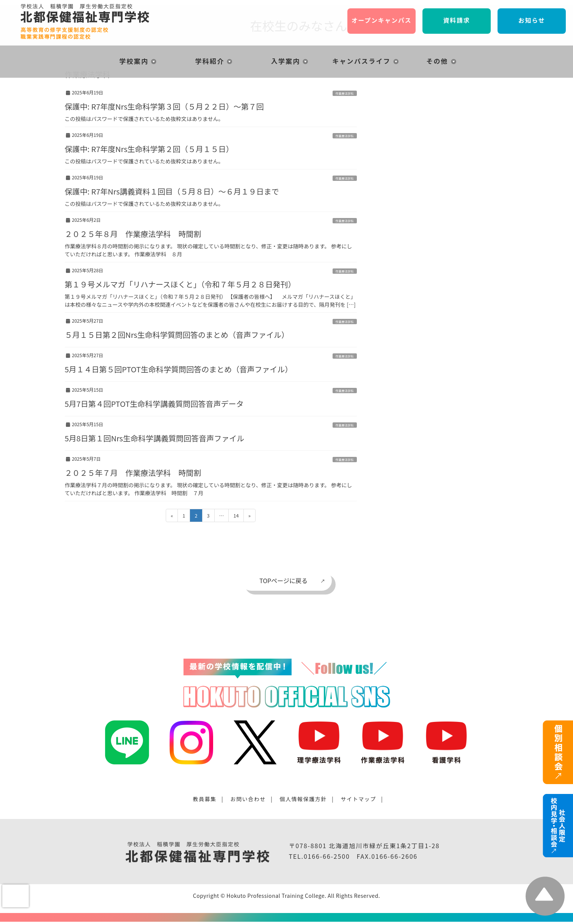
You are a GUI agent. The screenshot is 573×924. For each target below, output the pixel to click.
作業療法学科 (345, 93)
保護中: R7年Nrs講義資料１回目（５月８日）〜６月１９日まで (172, 191)
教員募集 (205, 799)
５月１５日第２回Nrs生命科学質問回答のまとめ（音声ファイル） (177, 335)
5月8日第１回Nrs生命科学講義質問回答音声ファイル (155, 438)
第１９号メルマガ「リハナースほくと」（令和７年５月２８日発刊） (180, 284)
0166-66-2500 (327, 856)
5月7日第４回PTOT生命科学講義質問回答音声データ (154, 404)
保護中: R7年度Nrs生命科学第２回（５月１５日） (149, 149)
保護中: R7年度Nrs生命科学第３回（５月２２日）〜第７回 (164, 106)
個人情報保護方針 (303, 799)
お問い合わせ (248, 799)
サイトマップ (358, 799)
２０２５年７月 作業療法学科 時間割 (137, 473)
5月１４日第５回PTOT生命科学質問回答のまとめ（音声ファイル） (179, 369)
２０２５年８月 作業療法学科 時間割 (133, 234)
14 (236, 517)
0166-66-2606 (394, 856)
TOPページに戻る (283, 580)
